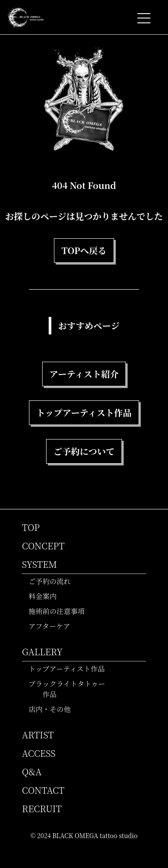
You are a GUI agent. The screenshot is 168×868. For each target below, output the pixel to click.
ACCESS (39, 753)
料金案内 (46, 596)
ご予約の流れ (53, 581)
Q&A (32, 772)
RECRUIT (42, 808)
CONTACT (43, 790)
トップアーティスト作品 (70, 669)
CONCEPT (43, 546)
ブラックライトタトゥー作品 (71, 689)
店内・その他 (53, 709)
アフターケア (53, 626)
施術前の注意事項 (60, 611)
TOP (31, 527)
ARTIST (38, 735)
